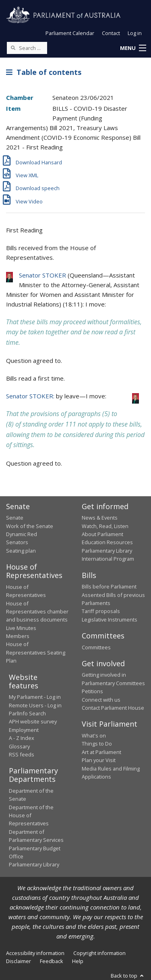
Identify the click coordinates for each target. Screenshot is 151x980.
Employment (24, 730)
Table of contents (44, 72)
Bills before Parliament (109, 586)
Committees (96, 647)
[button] (133, 48)
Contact (111, 33)
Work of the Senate (30, 526)
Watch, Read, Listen (105, 526)
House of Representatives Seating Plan (36, 652)
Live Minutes (21, 628)
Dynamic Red (22, 534)
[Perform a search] (13, 48)
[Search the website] (27, 48)
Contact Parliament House (113, 708)
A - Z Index (22, 738)
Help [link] (78, 961)
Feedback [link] (52, 961)
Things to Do (97, 744)
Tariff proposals (101, 611)
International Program (108, 559)
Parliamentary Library (107, 551)
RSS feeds (22, 754)
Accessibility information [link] (35, 953)
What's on (94, 736)
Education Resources (107, 542)
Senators (17, 542)
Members (18, 636)
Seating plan (21, 551)
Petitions (92, 691)
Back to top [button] (128, 976)
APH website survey (33, 721)
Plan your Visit (99, 760)
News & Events (100, 518)
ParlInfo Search (27, 713)
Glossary (19, 746)
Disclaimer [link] (19, 961)
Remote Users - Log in (35, 705)
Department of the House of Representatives (31, 815)
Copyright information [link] (99, 953)
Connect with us (101, 700)
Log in (135, 33)
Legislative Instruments (110, 619)
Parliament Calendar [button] (70, 33)
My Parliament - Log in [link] (35, 697)
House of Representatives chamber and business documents (37, 612)
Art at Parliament (101, 752)
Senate (15, 518)
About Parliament (102, 534)
